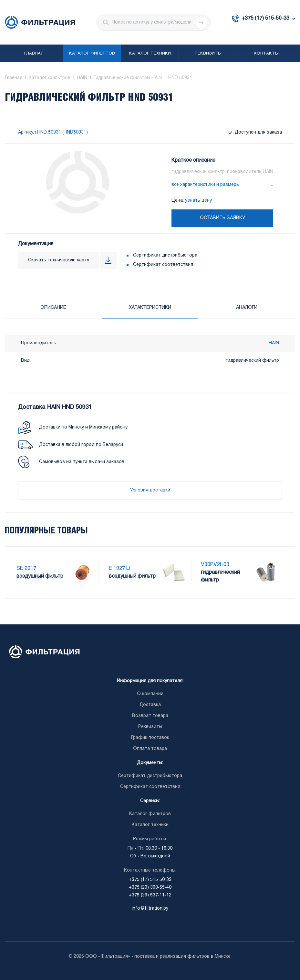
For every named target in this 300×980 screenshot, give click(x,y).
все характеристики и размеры (206, 185)
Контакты (266, 54)
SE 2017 (26, 568)
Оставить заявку (222, 218)
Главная (34, 54)
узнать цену (198, 201)
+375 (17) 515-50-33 (265, 18)
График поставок (150, 738)
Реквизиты (208, 54)
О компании (150, 694)
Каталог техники (150, 54)
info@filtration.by (150, 909)
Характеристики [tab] (150, 308)
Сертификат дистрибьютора (165, 255)
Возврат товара (150, 716)
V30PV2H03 (215, 565)
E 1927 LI (119, 568)
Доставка (150, 705)
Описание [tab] (53, 308)
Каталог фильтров (92, 54)
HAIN (274, 343)
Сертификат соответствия (163, 265)
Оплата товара (150, 749)
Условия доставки (150, 490)
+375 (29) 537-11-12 (150, 895)
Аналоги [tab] (247, 308)
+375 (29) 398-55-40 (150, 888)
